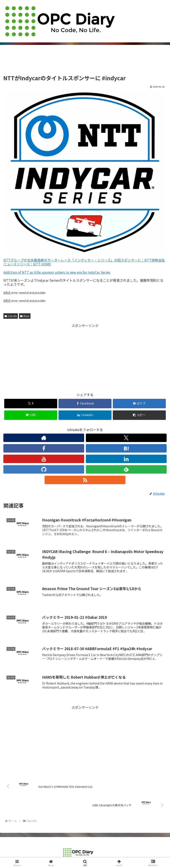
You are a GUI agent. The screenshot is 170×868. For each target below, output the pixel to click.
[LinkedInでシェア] (85, 415)
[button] (139, 415)
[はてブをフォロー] (126, 448)
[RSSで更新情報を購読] (85, 480)
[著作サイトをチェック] (44, 438)
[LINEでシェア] (31, 415)
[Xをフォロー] (126, 438)
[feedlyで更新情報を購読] (126, 469)
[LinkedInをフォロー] (126, 459)
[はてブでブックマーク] (139, 404)
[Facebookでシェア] (85, 404)
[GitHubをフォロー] (44, 469)
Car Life (11, 316)
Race (25, 316)
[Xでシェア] (31, 404)
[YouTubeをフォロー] (44, 459)
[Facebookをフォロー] (44, 448)
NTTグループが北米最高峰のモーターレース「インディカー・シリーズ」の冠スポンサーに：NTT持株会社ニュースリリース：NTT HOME (84, 262)
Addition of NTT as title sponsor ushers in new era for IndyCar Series (57, 272)
